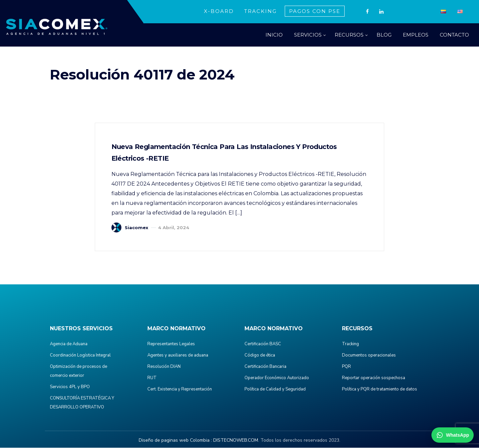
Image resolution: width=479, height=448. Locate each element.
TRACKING (260, 11)
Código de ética (260, 356)
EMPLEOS (416, 35)
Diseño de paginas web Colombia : (175, 441)
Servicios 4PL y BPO (70, 387)
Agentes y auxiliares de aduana (178, 356)
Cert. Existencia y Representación (180, 389)
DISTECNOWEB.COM (236, 441)
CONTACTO (454, 35)
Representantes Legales (171, 344)
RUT (152, 378)
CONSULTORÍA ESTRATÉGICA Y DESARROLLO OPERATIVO (82, 403)
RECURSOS (349, 35)
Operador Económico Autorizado (277, 378)
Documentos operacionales (369, 356)
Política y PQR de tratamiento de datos (380, 389)
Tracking (350, 344)
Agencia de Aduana (69, 344)
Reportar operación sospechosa (374, 378)
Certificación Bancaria (265, 367)
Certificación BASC (263, 344)
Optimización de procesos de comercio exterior (79, 371)
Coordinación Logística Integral (80, 356)
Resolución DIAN (164, 367)
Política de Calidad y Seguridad (275, 389)
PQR (346, 367)
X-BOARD (219, 11)
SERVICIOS (308, 35)
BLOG (384, 35)
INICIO (274, 35)
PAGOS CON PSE (315, 11)
